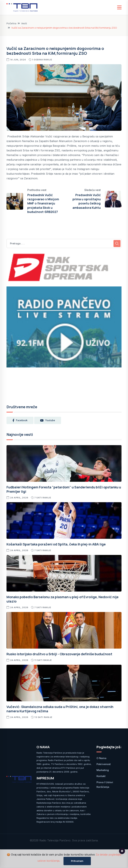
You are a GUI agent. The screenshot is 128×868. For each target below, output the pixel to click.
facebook (20, 420)
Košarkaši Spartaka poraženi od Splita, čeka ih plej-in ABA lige (56, 544)
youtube (48, 420)
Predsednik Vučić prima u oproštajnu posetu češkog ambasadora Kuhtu (87, 201)
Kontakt (101, 776)
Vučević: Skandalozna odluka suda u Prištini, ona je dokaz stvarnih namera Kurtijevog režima (60, 709)
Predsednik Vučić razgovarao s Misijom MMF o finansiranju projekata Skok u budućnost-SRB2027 (43, 203)
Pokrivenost (104, 764)
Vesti (24, 23)
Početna (11, 23)
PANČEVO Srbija (64, 384)
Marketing (103, 770)
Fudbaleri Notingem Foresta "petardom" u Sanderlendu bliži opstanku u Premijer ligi (64, 489)
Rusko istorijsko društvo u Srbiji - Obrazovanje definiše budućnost (59, 654)
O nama (101, 758)
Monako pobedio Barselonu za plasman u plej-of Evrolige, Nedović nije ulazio (62, 599)
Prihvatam (77, 861)
